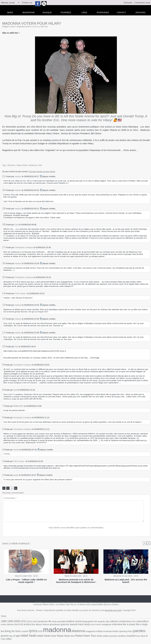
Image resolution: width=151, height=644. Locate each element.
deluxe (139, 622)
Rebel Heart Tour (20, 635)
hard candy (53, 625)
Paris (77, 632)
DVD (148, 622)
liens (84, 12)
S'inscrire (128, 3)
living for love (120, 625)
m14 (144, 625)
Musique (47, 12)
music (64, 632)
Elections (11, 165)
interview (82, 625)
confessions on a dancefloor (117, 622)
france (20, 625)
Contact (121, 12)
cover (133, 622)
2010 (21, 622)
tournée (44, 635)
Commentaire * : (10, 499)
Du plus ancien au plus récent (42, 171)
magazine (42, 632)
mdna (50, 631)
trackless (51, 635)
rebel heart (115, 631)
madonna (13, 630)
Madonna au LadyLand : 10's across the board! (126, 580)
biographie (77, 622)
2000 (15, 622)
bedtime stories (65, 622)
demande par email (113, 611)
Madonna (31, 165)
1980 (3, 622)
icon (61, 625)
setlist (37, 635)
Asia (48, 622)
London (130, 625)
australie (54, 622)
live (111, 625)
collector (100, 622)
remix (32, 635)
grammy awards (40, 625)
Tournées (66, 12)
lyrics (138, 625)
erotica (4, 625)
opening (70, 632)
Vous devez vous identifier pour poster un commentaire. (76, 528)
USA (38, 165)
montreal (57, 632)
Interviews (103, 12)
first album (12, 625)
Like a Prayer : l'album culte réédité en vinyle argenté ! (26, 581)
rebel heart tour (130, 631)
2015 (26, 622)
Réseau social (8, 3)
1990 (9, 622)
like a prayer (93, 625)
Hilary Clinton (21, 165)
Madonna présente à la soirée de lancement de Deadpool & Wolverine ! (76, 581)
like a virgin (104, 625)
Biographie (29, 12)
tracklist (60, 635)
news (10, 12)
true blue (68, 635)
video (81, 635)
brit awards (87, 622)
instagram (73, 625)
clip (94, 622)
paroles (85, 631)
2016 (31, 622)
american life (39, 622)
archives (140, 12)
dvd (144, 622)
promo (94, 631)
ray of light (103, 632)
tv (73, 635)
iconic (66, 625)
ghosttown (28, 625)
